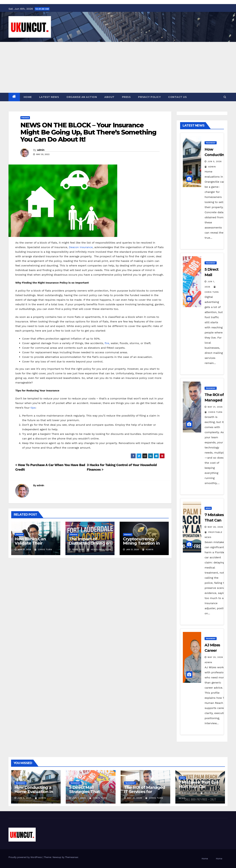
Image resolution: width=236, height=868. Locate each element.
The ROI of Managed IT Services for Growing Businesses (145, 792)
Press (126, 97)
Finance (25, 118)
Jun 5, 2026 (215, 161)
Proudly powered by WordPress (26, 857)
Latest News (49, 97)
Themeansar (72, 857)
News (208, 508)
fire (107, 343)
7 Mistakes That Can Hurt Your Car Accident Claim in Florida (199, 789)
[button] (225, 97)
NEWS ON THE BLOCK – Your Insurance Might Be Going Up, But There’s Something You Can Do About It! (88, 132)
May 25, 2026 (215, 657)
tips (33, 408)
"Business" (211, 143)
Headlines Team (99, 549)
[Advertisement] (118, 67)
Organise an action (82, 97)
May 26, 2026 (215, 527)
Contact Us (177, 97)
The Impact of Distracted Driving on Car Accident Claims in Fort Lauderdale (90, 545)
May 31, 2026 (215, 407)
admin (41, 150)
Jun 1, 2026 (79, 798)
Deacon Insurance (81, 247)
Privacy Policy (149, 97)
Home (28, 97)
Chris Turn (43, 549)
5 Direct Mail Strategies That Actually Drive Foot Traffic (88, 794)
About (109, 97)
